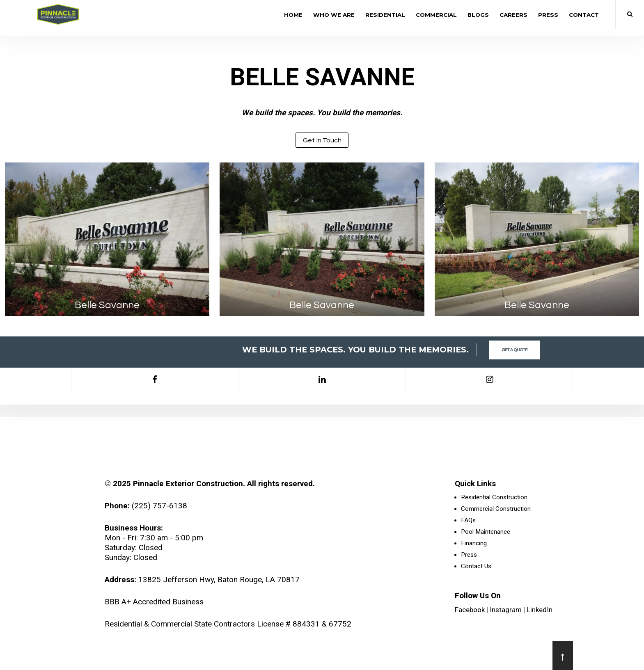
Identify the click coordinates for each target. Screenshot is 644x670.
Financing (474, 543)
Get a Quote (515, 350)
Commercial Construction (496, 509)
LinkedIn (540, 610)
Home (293, 15)
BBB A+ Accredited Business (154, 602)
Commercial (436, 15)
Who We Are (334, 15)
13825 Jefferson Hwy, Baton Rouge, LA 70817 (219, 580)
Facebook (470, 610)
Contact (584, 15)
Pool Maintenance (486, 532)
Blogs (478, 15)
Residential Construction (494, 497)
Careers (513, 15)
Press (548, 15)
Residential (385, 15)
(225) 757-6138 (159, 506)
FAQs (468, 520)
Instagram (506, 610)
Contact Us (476, 566)
